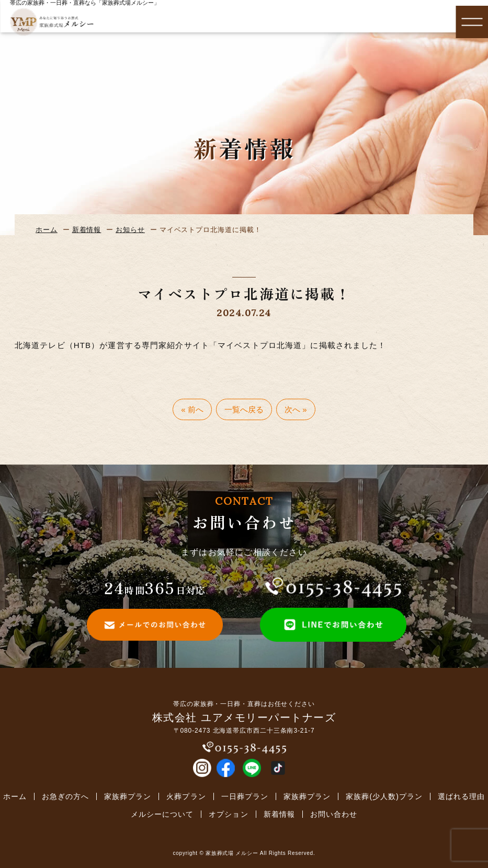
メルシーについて (162, 814)
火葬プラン (186, 796)
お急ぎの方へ (65, 796)
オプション (228, 814)
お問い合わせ (334, 814)
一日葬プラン (245, 796)
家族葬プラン (128, 796)
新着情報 (87, 230)
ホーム (47, 230)
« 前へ (192, 409)
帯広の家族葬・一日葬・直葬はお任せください (244, 704)
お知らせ (130, 230)
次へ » (296, 409)
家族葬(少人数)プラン (384, 796)
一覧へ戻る (244, 409)
